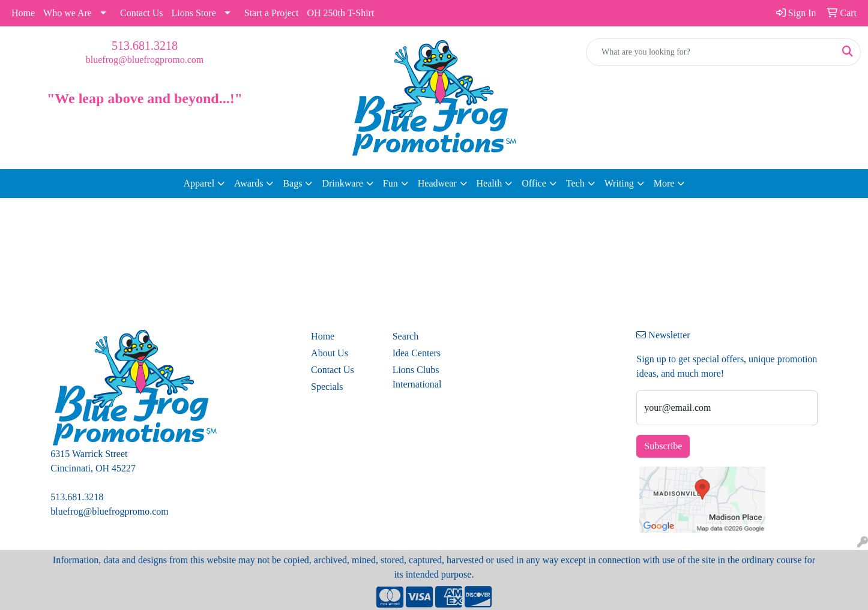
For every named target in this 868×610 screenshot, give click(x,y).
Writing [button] (619, 183)
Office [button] (534, 183)
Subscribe (663, 446)
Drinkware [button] (342, 183)
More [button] (664, 183)
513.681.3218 (145, 46)
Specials (327, 387)
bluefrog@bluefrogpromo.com (145, 60)
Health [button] (490, 183)
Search (406, 336)
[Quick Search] (711, 52)
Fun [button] (390, 183)
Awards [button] (249, 183)
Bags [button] (292, 183)
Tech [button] (575, 183)
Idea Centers (417, 353)
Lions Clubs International (417, 377)
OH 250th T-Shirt (340, 13)
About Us (330, 353)
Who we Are (68, 13)
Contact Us (142, 13)
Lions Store (194, 13)
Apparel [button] (199, 183)
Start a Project (272, 13)
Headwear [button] (437, 183)
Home (23, 13)
